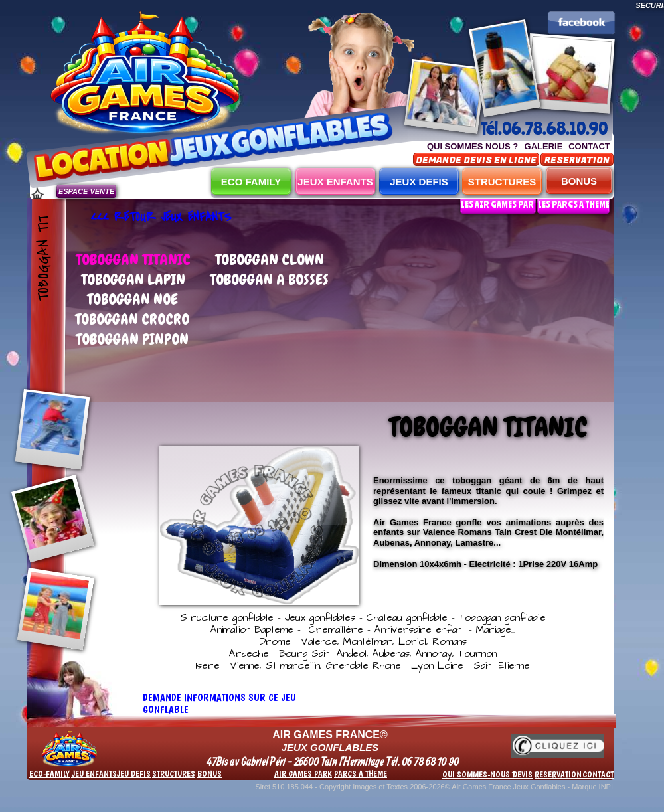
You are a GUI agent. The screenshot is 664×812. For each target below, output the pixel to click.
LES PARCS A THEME (574, 204)
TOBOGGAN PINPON (132, 339)
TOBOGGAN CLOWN (270, 259)
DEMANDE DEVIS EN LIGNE (476, 160)
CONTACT (589, 146)
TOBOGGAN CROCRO (132, 319)
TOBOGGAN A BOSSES (269, 279)
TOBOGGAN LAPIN (133, 279)
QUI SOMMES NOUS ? (472, 146)
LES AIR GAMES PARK (500, 204)
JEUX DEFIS (419, 182)
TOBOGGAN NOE (132, 299)
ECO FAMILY (251, 182)
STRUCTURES (502, 182)
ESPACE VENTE (86, 191)
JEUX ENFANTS (335, 182)
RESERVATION (577, 160)
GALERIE (544, 146)
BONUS (579, 181)
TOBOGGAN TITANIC (133, 259)
